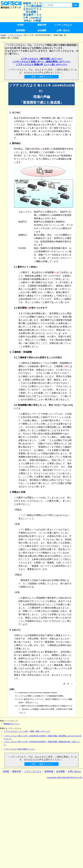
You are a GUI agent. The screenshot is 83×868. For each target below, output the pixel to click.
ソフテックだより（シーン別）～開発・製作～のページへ (27, 731)
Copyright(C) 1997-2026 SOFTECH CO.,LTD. (65, 777)
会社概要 (42, 30)
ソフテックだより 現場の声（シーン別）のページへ (41, 65)
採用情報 (20, 30)
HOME (20, 25)
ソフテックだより (63, 25)
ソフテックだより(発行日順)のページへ (20, 749)
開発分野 (42, 25)
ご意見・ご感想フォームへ (41, 77)
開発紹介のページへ (12, 724)
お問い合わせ (63, 30)
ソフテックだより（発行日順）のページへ (41, 59)
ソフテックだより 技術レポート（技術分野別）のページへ (41, 62)
